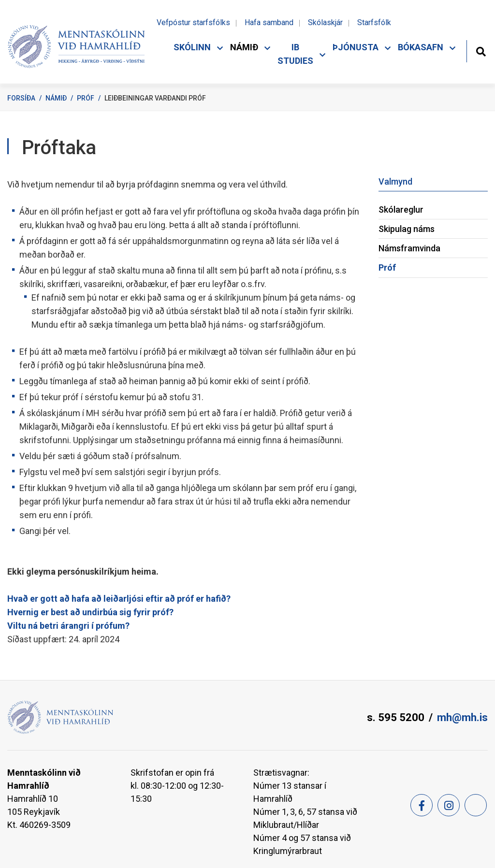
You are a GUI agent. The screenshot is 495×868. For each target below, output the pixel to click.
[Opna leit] (481, 51)
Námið (56, 98)
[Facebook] (422, 805)
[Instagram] (449, 805)
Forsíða (21, 98)
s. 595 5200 (396, 717)
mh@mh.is (462, 717)
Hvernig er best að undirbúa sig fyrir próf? (90, 612)
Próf (86, 98)
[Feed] (476, 805)
